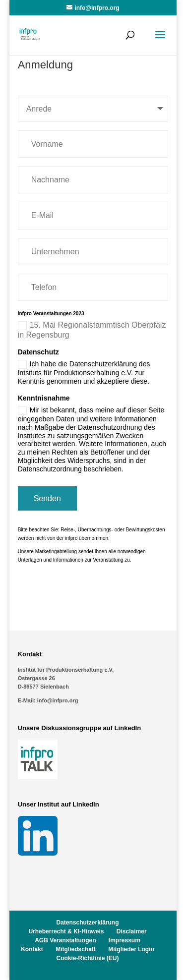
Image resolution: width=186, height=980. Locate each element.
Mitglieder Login (131, 949)
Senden (47, 498)
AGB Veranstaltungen (65, 940)
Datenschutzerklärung (87, 922)
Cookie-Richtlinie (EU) (87, 958)
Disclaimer (132, 931)
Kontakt (32, 949)
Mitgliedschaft (76, 949)
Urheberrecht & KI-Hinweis (66, 931)
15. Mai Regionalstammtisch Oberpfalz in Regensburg (92, 330)
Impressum (124, 940)
